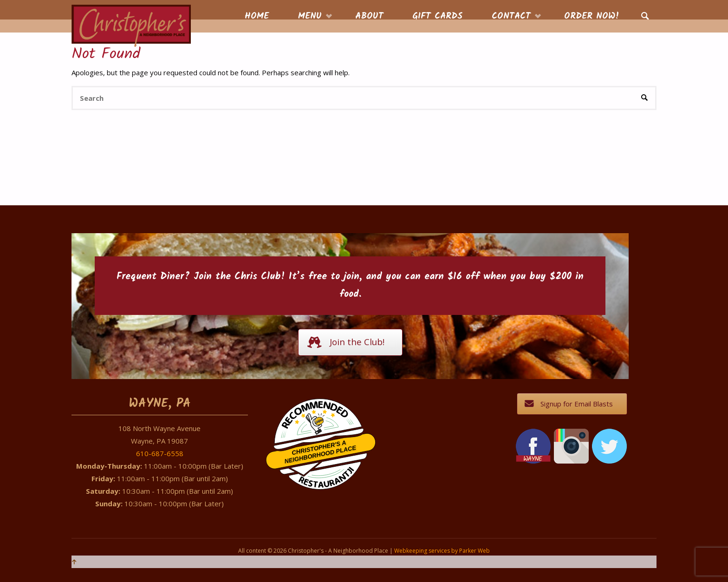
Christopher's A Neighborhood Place (321, 452)
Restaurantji (326, 471)
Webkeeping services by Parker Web (442, 551)
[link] (645, 17)
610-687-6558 (160, 453)
